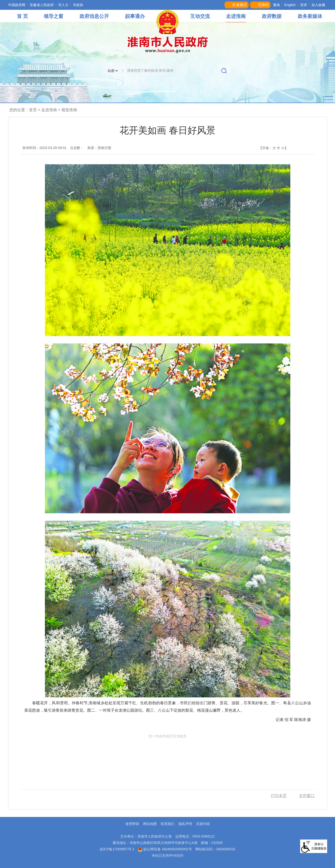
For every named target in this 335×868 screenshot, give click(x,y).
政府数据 (272, 16)
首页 (33, 110)
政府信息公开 (94, 16)
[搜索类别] (113, 71)
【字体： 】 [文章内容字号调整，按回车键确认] (273, 148)
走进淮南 (236, 16)
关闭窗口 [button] (307, 796)
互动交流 (200, 16)
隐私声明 (185, 824)
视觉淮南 (69, 110)
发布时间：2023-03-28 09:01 (45, 148)
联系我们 (168, 824)
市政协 (78, 5)
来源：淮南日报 (99, 148)
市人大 (63, 5)
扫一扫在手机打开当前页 (168, 757)
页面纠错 (203, 824)
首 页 (23, 16)
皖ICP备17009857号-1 (117, 849)
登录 (304, 5)
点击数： (77, 148)
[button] (237, 5)
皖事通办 (135, 16)
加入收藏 (318, 5)
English (290, 5)
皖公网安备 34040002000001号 (165, 849)
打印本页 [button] (279, 796)
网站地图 (150, 824)
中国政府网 (17, 5)
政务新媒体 (310, 16)
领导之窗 (54, 16)
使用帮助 (132, 824)
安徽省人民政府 (42, 5)
